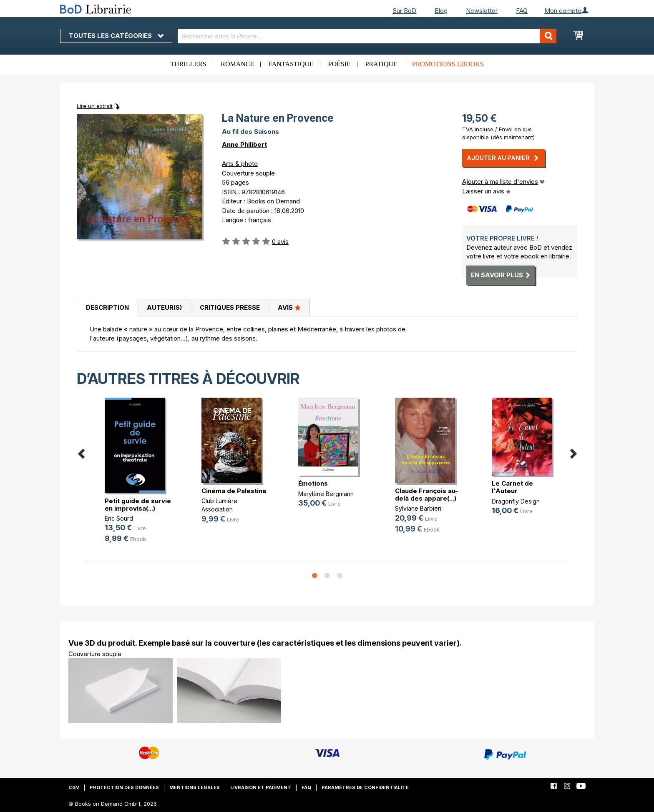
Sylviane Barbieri (418, 508)
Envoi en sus (515, 129)
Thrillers (188, 64)
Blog (441, 11)
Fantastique (291, 64)
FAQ (522, 11)
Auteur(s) (164, 307)
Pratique (381, 64)
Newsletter (482, 11)
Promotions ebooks (448, 64)
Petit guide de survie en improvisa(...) (138, 505)
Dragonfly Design (516, 501)
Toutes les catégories (116, 36)
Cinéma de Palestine (234, 491)
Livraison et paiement (261, 787)
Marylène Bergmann (326, 494)
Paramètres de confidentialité (365, 787)
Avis (289, 307)
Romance (237, 64)
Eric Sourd (119, 518)
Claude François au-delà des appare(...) (426, 495)
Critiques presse (230, 307)
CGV (74, 787)
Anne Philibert (244, 144)
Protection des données (124, 787)
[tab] (107, 308)
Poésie (340, 64)
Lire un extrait (95, 106)
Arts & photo (240, 164)
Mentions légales (195, 787)
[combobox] (367, 36)
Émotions (313, 483)
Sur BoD (404, 11)
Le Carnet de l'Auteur (512, 487)
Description (107, 307)
